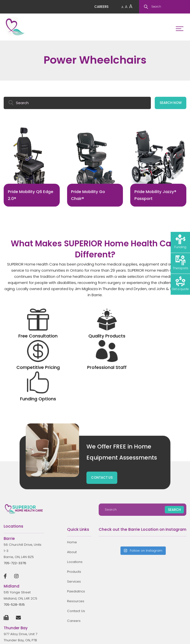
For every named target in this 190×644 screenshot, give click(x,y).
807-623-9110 (15, 596)
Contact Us (76, 555)
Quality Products (59, 328)
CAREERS (100, 7)
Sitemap (180, 636)
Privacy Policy (161, 636)
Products (74, 516)
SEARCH (174, 454)
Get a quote (180, 284)
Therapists (180, 263)
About (72, 496)
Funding (180, 242)
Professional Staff (132, 328)
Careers (74, 565)
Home (72, 486)
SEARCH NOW (170, 104)
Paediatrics (76, 535)
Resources (76, 545)
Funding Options (168, 325)
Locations (75, 506)
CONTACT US (102, 422)
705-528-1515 (14, 549)
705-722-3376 (15, 507)
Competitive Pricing (95, 328)
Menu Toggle (178, 28)
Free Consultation (22, 328)
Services (74, 525)
